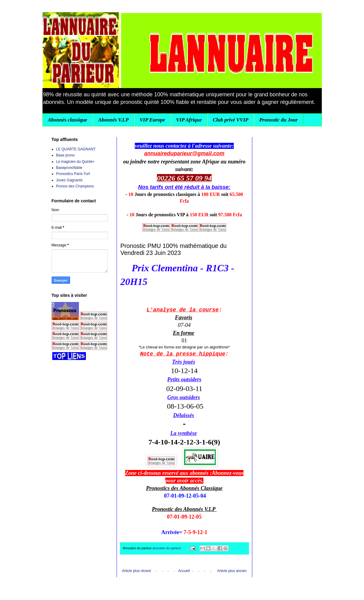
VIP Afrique (189, 120)
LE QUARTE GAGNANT (76, 149)
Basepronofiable (69, 168)
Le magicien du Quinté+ (75, 162)
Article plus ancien (232, 571)
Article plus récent (136, 571)
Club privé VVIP (231, 120)
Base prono (65, 155)
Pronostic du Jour (279, 120)
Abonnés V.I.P (113, 120)
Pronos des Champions (75, 186)
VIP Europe (152, 120)
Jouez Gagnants (69, 180)
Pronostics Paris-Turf (73, 174)
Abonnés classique (68, 120)
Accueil (184, 571)
